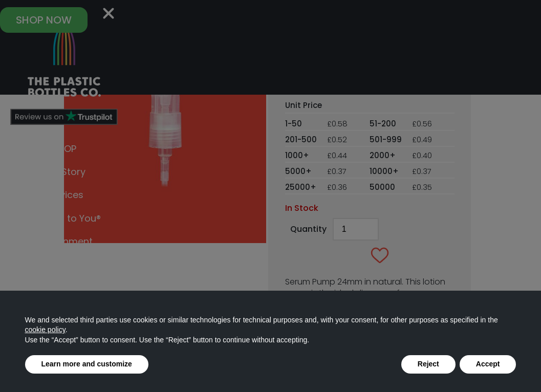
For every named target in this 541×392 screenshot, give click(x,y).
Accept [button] (488, 364)
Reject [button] (428, 364)
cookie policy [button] (45, 330)
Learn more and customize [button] (87, 364)
